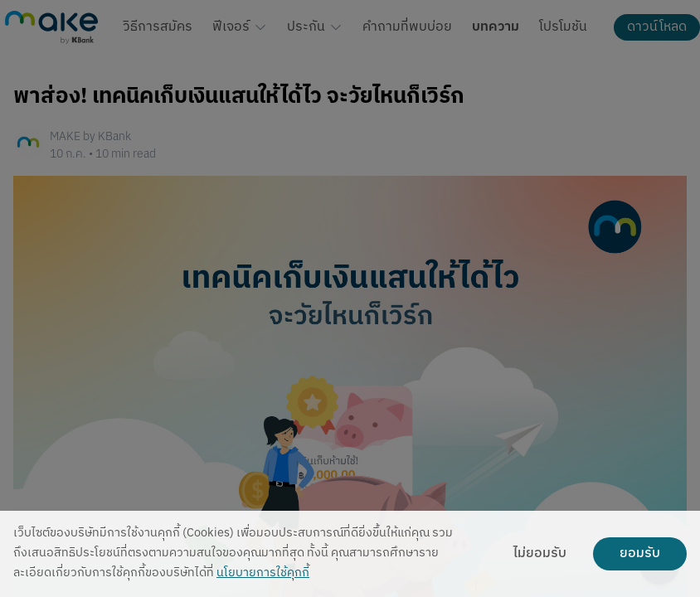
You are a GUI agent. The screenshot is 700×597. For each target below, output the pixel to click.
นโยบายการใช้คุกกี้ (263, 573)
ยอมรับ (640, 554)
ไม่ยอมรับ (540, 554)
